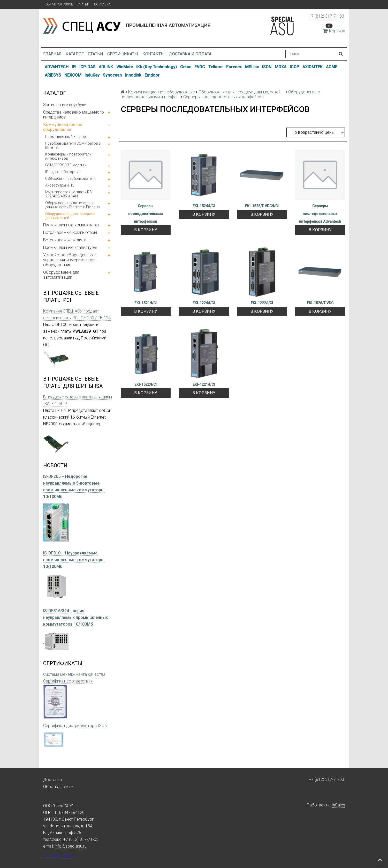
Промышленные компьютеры (71, 225)
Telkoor (216, 67)
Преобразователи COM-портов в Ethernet (73, 145)
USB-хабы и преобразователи (70, 179)
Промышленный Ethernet (66, 137)
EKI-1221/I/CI (204, 384)
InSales (338, 805)
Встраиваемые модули (65, 240)
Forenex (234, 67)
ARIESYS (53, 75)
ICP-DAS (87, 67)
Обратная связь (59, 4)
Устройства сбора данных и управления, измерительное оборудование (70, 260)
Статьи (83, 4)
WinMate (125, 67)
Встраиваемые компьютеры (70, 232)
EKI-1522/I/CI (146, 384)
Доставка (102, 4)
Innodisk (133, 75)
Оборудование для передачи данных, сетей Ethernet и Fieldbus (73, 205)
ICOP (294, 67)
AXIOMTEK (313, 67)
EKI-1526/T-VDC (320, 303)
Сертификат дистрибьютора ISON (75, 726)
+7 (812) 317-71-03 (326, 16)
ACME (332, 67)
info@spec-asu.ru (71, 846)
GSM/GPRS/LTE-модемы (66, 165)
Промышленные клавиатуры (70, 247)
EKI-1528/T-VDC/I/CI (262, 206)
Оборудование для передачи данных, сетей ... (70, 216)
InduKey (92, 75)
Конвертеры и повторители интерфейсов (68, 156)
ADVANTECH (57, 67)
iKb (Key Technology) (157, 67)
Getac (186, 67)
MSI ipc (252, 67)
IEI (74, 67)
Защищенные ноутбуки (65, 105)
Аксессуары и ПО (60, 185)
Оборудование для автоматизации (61, 275)
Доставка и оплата (190, 54)
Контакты (154, 54)
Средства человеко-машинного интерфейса (74, 115)
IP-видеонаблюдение (63, 172)
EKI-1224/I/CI (204, 303)
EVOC (200, 67)
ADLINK (106, 67)
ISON (267, 67)
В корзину (146, 230)
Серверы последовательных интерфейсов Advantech (320, 214)
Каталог (75, 54)
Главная (52, 54)
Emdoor (152, 75)
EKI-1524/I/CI (204, 206)
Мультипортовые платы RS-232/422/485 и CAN (69, 194)
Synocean (112, 75)
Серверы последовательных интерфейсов (146, 214)
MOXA (281, 67)
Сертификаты (123, 54)
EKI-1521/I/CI (146, 303)
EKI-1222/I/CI (262, 303)
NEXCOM (73, 75)
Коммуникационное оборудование (63, 127)
